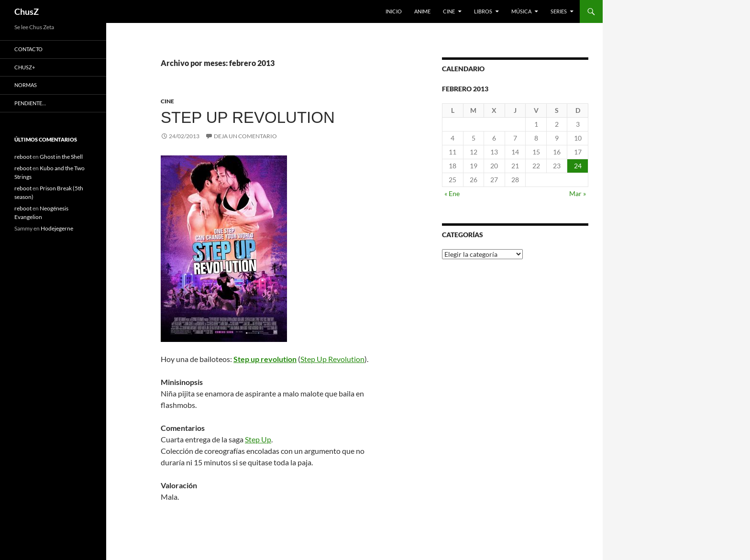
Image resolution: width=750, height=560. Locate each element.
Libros (483, 11)
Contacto (28, 49)
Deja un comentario (245, 136)
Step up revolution (248, 117)
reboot (23, 157)
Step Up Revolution (332, 359)
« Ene (452, 193)
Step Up (258, 439)
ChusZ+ (25, 67)
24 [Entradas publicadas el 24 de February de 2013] (578, 166)
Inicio (394, 11)
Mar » (578, 193)
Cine (449, 11)
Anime (422, 11)
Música (521, 11)
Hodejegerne (57, 228)
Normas (26, 85)
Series (559, 11)
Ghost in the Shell (61, 157)
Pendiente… (30, 103)
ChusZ (27, 11)
